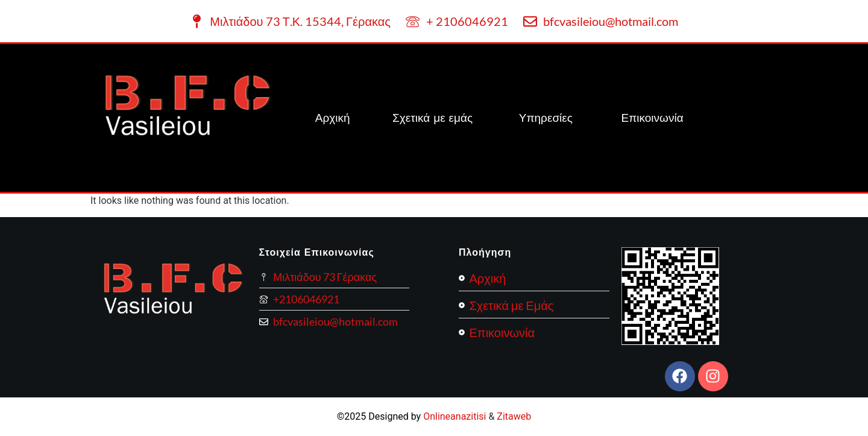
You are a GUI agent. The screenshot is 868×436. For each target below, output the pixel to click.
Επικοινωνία (653, 118)
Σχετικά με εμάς (434, 118)
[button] (549, 118)
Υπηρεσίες (546, 118)
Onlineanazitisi (454, 416)
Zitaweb (514, 416)
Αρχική (333, 118)
